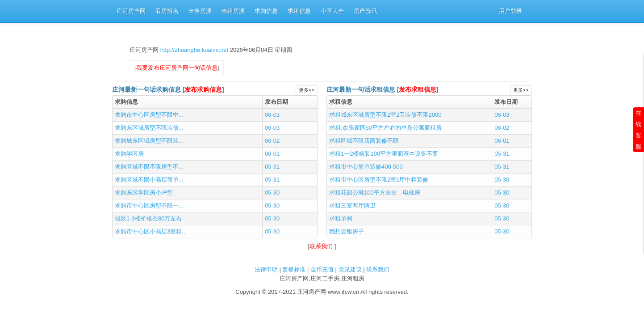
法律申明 (266, 269)
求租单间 (341, 218)
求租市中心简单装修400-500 (366, 167)
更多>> (307, 90)
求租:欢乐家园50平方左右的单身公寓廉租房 (385, 128)
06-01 (272, 154)
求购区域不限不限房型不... (149, 167)
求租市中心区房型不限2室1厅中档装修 (379, 180)
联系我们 (322, 246)
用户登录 (510, 11)
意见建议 (350, 269)
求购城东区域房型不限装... (149, 141)
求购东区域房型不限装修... (149, 128)
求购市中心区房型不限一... (149, 205)
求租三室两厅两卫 (352, 205)
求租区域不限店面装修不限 (364, 141)
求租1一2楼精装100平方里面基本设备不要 (384, 154)
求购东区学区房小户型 (144, 193)
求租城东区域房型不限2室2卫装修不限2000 (385, 115)
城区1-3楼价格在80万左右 (148, 218)
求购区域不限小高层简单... (149, 180)
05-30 (272, 193)
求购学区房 (129, 154)
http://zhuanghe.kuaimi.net (195, 50)
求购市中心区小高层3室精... (151, 231)
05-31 (272, 167)
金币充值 (322, 269)
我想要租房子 (347, 231)
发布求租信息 (418, 90)
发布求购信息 (203, 90)
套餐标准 (294, 269)
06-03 (272, 115)
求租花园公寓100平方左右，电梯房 (375, 193)
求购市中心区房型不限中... (149, 115)
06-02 (272, 141)
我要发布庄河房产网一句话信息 (177, 68)
